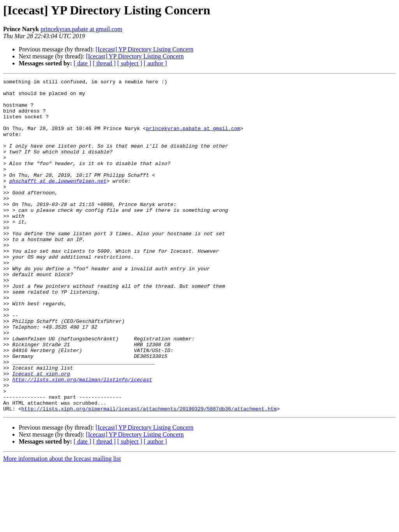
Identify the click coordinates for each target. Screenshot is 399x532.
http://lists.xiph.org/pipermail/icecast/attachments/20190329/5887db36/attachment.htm (149, 475)
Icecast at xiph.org (41, 433)
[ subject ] (130, 63)
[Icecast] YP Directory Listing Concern (144, 49)
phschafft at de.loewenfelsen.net (58, 202)
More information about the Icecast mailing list (62, 525)
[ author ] (155, 63)
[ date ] (82, 63)
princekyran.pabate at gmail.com (81, 29)
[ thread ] (104, 63)
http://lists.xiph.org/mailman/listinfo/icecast (82, 440)
